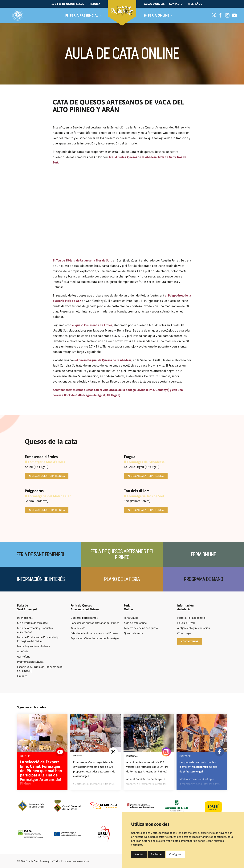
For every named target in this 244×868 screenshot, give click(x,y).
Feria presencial (83, 15)
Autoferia (23, 651)
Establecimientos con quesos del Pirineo (94, 633)
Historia (94, 4)
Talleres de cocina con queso (141, 628)
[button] (190, 641)
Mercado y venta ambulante (34, 646)
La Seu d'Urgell (154, 4)
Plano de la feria (122, 579)
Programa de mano (203, 579)
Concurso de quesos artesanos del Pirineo (95, 623)
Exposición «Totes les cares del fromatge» (95, 638)
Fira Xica (22, 676)
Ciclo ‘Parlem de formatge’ (33, 623)
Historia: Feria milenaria (191, 618)
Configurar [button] (175, 854)
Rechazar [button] (156, 854)
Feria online (158, 15)
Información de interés (41, 579)
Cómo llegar (185, 633)
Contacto (176, 4)
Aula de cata (78, 628)
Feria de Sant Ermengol (41, 554)
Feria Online (203, 554)
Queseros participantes (84, 618)
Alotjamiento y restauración (194, 628)
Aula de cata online (135, 623)
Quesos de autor (133, 633)
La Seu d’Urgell (186, 623)
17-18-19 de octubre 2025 (68, 4)
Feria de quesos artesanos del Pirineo (122, 554)
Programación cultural (30, 662)
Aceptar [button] (139, 854)
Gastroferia (24, 657)
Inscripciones (25, 618)
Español (196, 4)
